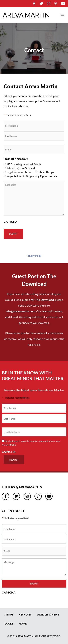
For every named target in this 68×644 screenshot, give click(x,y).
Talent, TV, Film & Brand (21, 168)
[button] (62, 15)
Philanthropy (46, 172)
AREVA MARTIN (26, 15)
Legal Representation (19, 172)
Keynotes (25, 615)
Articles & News (48, 615)
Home (23, 624)
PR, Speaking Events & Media (24, 164)
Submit (34, 584)
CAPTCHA (10, 222)
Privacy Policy (34, 256)
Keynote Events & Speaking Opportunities (32, 176)
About (9, 615)
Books (9, 624)
